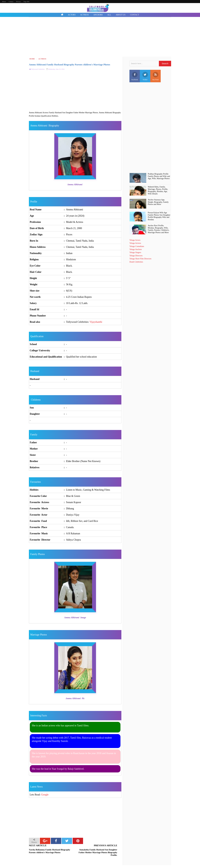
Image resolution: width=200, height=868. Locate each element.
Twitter (145, 76)
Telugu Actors (135, 240)
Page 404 (26, 2)
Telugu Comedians (137, 246)
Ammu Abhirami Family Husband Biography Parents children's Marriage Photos (70, 65)
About (4, 2)
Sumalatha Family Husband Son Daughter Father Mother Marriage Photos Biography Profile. (98, 852)
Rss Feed (156, 76)
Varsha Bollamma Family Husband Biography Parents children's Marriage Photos (50, 851)
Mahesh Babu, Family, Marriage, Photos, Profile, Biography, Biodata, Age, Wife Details (158, 190)
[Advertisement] (100, 37)
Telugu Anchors (136, 249)
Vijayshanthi (96, 322)
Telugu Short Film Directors (140, 259)
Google (45, 795)
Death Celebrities (136, 262)
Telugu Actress (135, 243)
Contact (11, 2)
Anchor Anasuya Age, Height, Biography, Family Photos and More (158, 202)
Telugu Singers (135, 252)
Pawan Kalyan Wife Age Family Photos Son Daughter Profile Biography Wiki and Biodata (159, 216)
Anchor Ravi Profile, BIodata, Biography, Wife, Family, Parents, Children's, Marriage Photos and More (158, 229)
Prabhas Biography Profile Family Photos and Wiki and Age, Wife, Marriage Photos (159, 176)
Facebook (135, 76)
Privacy (18, 2)
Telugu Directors (136, 256)
